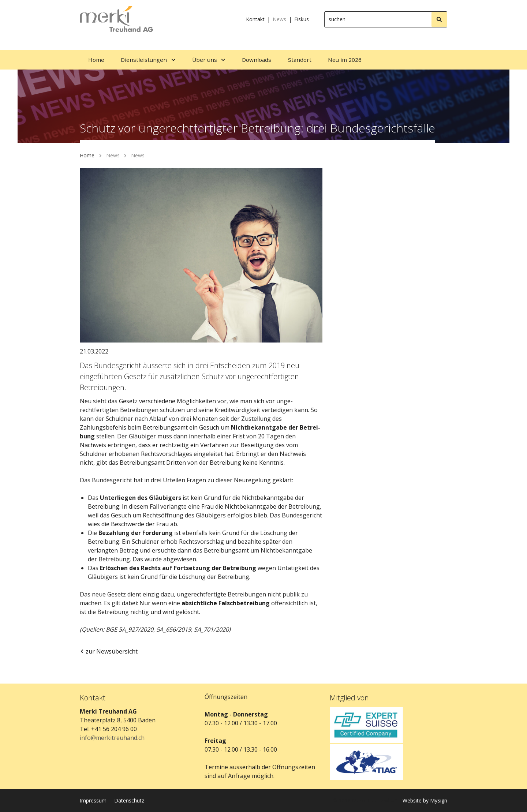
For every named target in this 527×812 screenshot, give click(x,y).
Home (87, 155)
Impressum (93, 800)
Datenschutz (129, 800)
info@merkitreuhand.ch (112, 738)
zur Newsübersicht (109, 651)
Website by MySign (425, 800)
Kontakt (255, 19)
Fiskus (302, 19)
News (279, 19)
